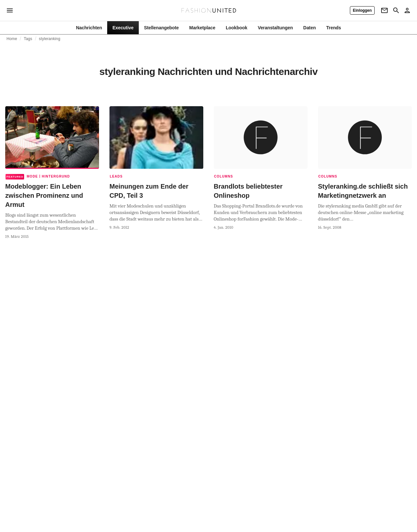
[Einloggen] (362, 10)
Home (12, 39)
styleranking (50, 39)
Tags (28, 39)
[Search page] (396, 10)
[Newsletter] (384, 10)
